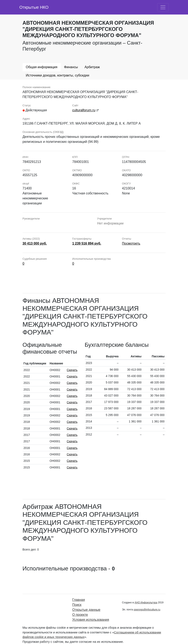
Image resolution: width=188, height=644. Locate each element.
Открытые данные (86, 610)
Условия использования (91, 620)
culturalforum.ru (84, 110)
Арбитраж (92, 67)
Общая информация (42, 67)
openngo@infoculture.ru (147, 610)
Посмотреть (131, 243)
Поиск (77, 605)
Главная (79, 600)
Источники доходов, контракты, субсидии (58, 75)
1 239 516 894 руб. (87, 243)
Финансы (71, 67)
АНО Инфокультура (146, 603)
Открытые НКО (34, 7)
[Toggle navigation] (163, 7)
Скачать (72, 370)
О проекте (80, 615)
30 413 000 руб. (35, 243)
